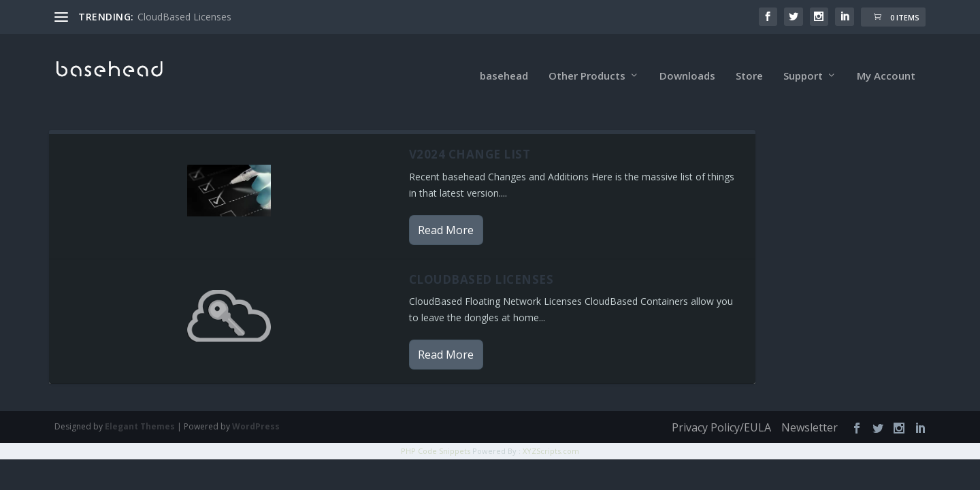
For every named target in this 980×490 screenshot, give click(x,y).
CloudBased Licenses (184, 17)
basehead (504, 61)
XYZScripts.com (551, 437)
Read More (446, 215)
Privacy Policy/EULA (721, 413)
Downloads (687, 61)
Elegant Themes (140, 412)
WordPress (256, 412)
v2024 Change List (470, 140)
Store (749, 61)
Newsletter (810, 413)
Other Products (587, 61)
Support (803, 61)
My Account (886, 61)
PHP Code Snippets (436, 437)
